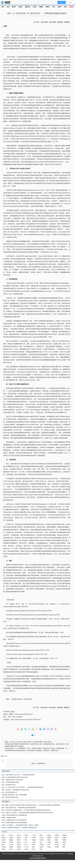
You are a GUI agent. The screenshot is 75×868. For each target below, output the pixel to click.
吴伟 (49, 845)
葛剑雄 (4, 847)
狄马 (41, 842)
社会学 (35, 7)
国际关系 (28, 7)
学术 (9, 717)
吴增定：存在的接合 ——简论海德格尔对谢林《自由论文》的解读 (20, 825)
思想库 (71, 7)
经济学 (14, 7)
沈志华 (57, 838)
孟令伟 (19, 845)
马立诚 (42, 838)
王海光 (42, 840)
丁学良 (34, 835)
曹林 (41, 835)
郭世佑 (19, 842)
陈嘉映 (64, 835)
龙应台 (26, 835)
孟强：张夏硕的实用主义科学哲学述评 (12, 780)
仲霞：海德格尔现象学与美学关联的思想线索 (14, 823)
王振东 (34, 842)
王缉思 (4, 842)
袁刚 (33, 847)
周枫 (33, 845)
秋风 (3, 845)
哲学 (65, 7)
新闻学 (41, 7)
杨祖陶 (49, 838)
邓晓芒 (64, 840)
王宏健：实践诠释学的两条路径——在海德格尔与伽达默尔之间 (19, 828)
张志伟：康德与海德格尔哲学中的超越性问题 (14, 815)
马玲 (26, 842)
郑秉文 (4, 849)
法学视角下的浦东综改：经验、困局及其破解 (14, 795)
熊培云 (64, 842)
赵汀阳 (4, 840)
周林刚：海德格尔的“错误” (9, 818)
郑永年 (19, 835)
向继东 (64, 838)
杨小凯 (42, 847)
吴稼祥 (19, 847)
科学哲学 (20, 717)
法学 (8, 7)
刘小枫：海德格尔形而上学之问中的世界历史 (14, 820)
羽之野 (19, 849)
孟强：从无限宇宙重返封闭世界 (11, 782)
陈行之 (11, 835)
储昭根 (11, 847)
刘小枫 (11, 845)
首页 (3, 7)
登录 (36, 763)
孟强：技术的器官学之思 (9, 785)
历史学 (60, 7)
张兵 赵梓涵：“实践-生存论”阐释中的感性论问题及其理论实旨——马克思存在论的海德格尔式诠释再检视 (31, 805)
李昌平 (19, 840)
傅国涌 (57, 835)
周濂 (49, 840)
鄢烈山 (49, 835)
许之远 (26, 847)
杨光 (41, 849)
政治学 (20, 7)
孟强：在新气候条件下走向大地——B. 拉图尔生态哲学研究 (18, 775)
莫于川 (11, 849)
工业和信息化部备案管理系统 (38, 858)
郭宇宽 (34, 838)
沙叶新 (57, 845)
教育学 (48, 7)
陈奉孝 (11, 842)
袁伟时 (49, 842)
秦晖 (3, 835)
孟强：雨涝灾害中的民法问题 (10, 797)
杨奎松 (34, 840)
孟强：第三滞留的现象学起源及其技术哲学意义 (15, 777)
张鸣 (26, 840)
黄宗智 (4, 838)
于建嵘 (11, 838)
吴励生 (49, 847)
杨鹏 (56, 840)
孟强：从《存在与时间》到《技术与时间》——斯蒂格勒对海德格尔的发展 (22, 787)
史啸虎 (57, 842)
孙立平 (34, 849)
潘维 (64, 847)
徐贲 (26, 838)
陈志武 (19, 838)
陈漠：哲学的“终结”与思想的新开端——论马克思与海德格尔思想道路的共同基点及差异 (26, 810)
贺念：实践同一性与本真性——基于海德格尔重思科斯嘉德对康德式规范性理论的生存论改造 (27, 813)
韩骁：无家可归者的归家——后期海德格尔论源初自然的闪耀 (19, 808)
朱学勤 (57, 847)
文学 (54, 7)
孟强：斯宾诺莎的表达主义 (9, 792)
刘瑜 (64, 845)
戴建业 (11, 840)
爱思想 (6, 3)
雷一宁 (26, 845)
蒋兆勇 (42, 845)
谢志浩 (26, 849)
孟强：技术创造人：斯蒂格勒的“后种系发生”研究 (15, 790)
